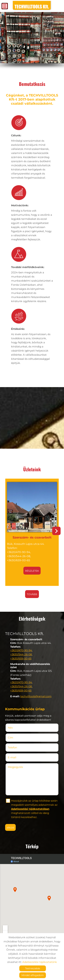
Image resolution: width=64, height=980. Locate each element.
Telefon (17, 747)
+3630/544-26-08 (21, 654)
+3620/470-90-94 (21, 650)
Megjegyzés (15, 767)
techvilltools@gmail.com (36, 696)
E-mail (17, 757)
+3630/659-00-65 (21, 658)
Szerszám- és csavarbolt (32, 537)
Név (15, 728)
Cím (10, 738)
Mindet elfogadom (33, 975)
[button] (56, 531)
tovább (32, 594)
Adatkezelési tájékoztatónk (40, 962)
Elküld (10, 828)
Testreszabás (33, 968)
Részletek (32, 571)
